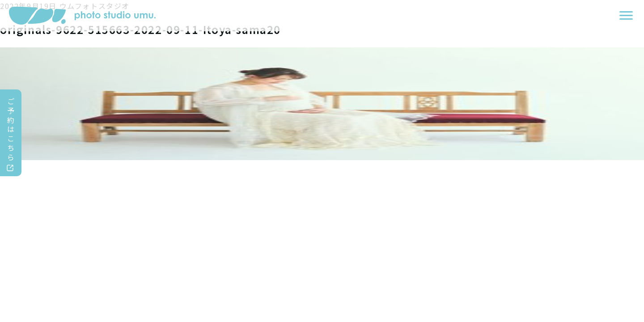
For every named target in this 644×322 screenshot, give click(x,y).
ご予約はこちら (11, 129)
